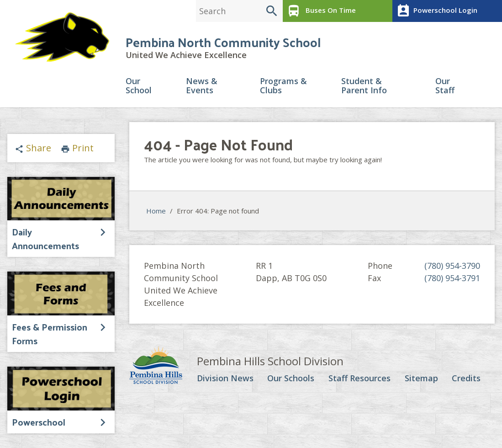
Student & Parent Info (364, 86)
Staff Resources (359, 379)
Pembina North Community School (223, 42)
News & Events (202, 86)
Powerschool (39, 422)
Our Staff (445, 86)
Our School (139, 86)
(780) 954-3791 (452, 278)
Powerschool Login (436, 11)
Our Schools (291, 379)
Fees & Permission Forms (50, 334)
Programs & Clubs (283, 86)
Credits (466, 379)
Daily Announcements (45, 239)
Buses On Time (320, 11)
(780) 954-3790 (452, 266)
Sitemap (421, 379)
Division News (225, 379)
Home (156, 211)
